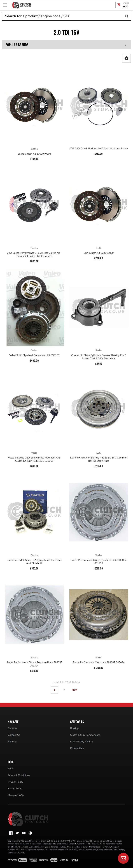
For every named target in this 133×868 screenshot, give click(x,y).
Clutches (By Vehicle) (82, 742)
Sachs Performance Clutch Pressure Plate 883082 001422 (99, 562)
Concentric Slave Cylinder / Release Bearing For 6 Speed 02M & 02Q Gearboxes (99, 357)
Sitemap (12, 742)
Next (77, 690)
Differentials (77, 748)
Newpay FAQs (16, 795)
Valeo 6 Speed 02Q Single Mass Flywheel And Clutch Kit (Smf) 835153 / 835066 (34, 459)
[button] (126, 58)
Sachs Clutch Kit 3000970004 (34, 154)
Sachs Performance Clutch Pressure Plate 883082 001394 (34, 664)
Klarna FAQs (15, 789)
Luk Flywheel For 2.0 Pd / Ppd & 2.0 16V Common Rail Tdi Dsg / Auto (99, 459)
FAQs (11, 769)
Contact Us (14, 735)
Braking (74, 728)
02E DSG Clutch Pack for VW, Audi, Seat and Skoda (99, 149)
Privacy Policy (16, 782)
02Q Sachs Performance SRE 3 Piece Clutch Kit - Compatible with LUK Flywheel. (34, 255)
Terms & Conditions (19, 775)
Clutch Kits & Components (85, 735)
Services (12, 728)
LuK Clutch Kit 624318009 (99, 253)
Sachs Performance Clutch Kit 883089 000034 (99, 663)
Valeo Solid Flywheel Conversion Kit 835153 (34, 355)
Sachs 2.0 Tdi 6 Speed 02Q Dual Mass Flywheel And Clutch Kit (34, 562)
